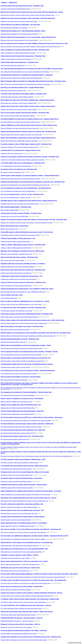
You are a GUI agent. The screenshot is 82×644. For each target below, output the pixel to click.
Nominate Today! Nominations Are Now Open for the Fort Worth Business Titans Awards (24, 640)
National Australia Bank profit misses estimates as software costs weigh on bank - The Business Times (28, 131)
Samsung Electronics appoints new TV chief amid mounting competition (19, 34)
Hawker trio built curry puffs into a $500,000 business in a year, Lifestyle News (21, 304)
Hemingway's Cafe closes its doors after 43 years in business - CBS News (20, 624)
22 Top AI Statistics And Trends (9, 298)
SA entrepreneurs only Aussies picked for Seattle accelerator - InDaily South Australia (24, 466)
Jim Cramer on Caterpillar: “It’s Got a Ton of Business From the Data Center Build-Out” (23, 532)
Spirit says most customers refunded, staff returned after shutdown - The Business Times (25, 113)
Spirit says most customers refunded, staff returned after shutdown (18, 116)
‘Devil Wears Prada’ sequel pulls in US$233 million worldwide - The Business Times (24, 94)
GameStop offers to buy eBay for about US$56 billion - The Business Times (21, 213)
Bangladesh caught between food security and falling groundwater (18, 267)
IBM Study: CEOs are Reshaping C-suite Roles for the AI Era (16, 254)
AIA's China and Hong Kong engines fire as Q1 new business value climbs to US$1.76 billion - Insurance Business (32, 69)
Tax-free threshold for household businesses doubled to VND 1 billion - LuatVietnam (24, 630)
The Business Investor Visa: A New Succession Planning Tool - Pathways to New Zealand (25, 472)
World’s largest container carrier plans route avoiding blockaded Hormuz (19, 317)
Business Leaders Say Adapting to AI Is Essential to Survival (16, 402)
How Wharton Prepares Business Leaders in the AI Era (15, 439)
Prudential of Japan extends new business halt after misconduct (17, 488)
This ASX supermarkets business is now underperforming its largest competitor (21, 355)
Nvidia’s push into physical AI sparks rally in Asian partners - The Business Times (23, 56)
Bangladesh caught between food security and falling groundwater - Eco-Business (23, 264)
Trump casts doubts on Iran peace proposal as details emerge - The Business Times (23, 282)
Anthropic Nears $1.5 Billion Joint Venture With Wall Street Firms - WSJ (21, 405)
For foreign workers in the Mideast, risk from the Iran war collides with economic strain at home (25, 583)
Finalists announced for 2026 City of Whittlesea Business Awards (17, 526)
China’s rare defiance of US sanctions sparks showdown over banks (18, 53)
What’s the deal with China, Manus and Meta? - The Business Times (19, 257)
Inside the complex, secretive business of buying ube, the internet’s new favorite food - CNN (26, 358)
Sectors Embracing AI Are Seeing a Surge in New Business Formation (19, 374)
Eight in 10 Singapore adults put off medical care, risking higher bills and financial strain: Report (26, 84)
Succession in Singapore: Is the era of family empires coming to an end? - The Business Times (26, 144)
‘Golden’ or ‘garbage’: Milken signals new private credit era (16, 248)
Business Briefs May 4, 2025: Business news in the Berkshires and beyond (20, 546)
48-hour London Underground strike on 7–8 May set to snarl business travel (20, 564)
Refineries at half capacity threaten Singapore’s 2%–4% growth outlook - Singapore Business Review (28, 37)
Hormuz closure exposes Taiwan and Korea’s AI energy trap (16, 273)
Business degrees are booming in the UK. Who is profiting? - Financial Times (22, 586)
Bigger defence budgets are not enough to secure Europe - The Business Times (22, 326)
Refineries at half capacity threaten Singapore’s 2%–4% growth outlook (19, 40)
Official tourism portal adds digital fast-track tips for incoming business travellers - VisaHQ (26, 345)
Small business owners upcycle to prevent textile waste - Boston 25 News (20, 568)
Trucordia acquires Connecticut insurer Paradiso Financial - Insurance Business (23, 517)
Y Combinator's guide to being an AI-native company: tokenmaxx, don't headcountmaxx (23, 602)
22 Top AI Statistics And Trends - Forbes (12, 295)
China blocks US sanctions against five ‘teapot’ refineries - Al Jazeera (20, 555)
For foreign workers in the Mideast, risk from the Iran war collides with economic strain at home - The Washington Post (33, 580)
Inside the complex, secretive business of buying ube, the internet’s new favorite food (23, 361)
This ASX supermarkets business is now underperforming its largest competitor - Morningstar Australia (29, 352)
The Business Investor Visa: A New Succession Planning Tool (16, 475)
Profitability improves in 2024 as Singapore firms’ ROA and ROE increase (20, 204)
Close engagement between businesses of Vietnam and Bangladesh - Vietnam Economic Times (26, 392)
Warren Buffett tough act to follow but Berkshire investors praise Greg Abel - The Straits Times (27, 232)
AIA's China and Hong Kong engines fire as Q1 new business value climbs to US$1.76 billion (25, 72)
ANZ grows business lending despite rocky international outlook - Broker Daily (22, 411)
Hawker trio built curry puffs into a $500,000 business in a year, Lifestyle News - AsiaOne (25, 301)
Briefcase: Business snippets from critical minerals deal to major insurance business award (24, 323)
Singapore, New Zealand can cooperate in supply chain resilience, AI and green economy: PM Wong (26, 223)
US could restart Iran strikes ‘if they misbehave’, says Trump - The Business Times (23, 307)
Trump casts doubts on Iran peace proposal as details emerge (16, 286)
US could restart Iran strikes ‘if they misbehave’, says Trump (16, 311)
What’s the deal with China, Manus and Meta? (13, 260)
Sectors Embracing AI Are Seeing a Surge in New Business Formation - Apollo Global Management (28, 370)
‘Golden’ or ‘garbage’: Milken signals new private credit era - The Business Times (23, 245)
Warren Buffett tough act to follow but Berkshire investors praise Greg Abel (20, 235)
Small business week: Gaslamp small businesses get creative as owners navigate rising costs (24, 501)
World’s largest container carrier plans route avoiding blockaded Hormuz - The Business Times (27, 314)
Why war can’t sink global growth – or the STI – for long (15, 197)
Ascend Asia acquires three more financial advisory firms (15, 9)
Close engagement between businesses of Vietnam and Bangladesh (18, 395)
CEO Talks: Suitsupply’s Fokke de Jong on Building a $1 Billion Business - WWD (23, 459)
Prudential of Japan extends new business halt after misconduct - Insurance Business (24, 485)
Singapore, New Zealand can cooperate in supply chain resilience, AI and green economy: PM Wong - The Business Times (34, 219)
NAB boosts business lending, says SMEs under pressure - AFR (18, 238)
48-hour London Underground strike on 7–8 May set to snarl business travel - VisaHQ (24, 561)
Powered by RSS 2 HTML (75, 643)
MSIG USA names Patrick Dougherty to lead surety (14, 380)
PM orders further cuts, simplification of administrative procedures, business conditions (23, 539)
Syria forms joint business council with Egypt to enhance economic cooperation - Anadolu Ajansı (27, 424)
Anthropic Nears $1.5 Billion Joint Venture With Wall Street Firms (18, 408)
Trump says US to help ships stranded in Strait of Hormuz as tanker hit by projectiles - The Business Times (30, 157)
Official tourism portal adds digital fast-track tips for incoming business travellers (22, 348)
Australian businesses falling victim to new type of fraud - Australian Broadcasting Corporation (27, 364)
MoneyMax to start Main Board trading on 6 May (13, 91)
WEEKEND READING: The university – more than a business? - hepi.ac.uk (22, 618)
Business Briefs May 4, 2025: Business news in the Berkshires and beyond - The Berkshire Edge (27, 542)
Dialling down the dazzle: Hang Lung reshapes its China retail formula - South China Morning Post (28, 18)
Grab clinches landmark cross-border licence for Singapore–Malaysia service (20, 122)
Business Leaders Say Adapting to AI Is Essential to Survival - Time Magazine (22, 398)
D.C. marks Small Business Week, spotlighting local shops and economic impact (21, 608)
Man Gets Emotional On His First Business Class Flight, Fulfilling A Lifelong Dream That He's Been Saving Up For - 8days (34, 43)
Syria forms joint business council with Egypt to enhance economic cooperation (21, 427)
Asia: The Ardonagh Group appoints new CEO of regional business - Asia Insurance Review (26, 188)
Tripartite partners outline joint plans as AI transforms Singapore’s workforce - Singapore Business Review (30, 175)
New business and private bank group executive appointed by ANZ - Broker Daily (23, 430)
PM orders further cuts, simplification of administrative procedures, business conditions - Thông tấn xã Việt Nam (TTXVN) (34, 536)
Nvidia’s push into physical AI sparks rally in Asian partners (16, 59)
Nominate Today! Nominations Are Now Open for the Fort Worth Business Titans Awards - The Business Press (31, 637)
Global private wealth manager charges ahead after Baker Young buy (18, 615)
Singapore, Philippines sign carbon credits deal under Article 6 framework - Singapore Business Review (29, 125)
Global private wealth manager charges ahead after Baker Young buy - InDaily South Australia (27, 612)
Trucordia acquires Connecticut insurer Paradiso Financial (16, 520)
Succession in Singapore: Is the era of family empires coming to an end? (19, 147)
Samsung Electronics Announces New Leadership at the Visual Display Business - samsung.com (27, 75)
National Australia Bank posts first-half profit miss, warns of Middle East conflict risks (23, 292)
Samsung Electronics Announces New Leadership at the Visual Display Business (21, 78)
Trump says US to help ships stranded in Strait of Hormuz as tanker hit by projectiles (22, 160)
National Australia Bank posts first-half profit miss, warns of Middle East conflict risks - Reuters (27, 289)
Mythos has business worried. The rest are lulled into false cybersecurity (19, 513)
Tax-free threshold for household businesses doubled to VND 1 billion (19, 634)
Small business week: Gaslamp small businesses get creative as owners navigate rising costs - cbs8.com (28, 498)
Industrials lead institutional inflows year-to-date (13, 342)
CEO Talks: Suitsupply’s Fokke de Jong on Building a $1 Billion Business (20, 462)
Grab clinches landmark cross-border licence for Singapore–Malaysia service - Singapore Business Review (30, 119)
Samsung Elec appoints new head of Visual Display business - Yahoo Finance (22, 478)
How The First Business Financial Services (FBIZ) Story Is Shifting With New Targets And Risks (26, 420)
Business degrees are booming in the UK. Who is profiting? (16, 590)
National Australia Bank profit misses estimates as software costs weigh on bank (21, 135)
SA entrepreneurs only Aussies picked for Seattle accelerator (16, 469)
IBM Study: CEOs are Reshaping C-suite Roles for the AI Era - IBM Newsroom (22, 251)
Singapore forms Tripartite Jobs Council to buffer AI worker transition (19, 109)
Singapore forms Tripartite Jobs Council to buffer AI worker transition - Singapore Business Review (28, 106)
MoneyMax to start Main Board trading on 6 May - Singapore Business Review (22, 87)
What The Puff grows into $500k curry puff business (14, 28)
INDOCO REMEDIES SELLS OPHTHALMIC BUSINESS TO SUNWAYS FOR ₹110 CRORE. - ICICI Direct (31, 491)
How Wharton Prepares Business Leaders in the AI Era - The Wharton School (22, 436)
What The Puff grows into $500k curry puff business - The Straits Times (20, 25)
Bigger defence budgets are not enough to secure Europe (15, 329)
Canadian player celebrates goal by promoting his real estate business (18, 279)
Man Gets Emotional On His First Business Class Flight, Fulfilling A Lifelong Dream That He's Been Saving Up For (31, 46)
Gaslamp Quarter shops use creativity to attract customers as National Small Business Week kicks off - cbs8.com (31, 593)
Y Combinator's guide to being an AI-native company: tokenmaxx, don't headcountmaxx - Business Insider (30, 599)
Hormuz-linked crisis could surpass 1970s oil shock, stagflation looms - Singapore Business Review (27, 100)
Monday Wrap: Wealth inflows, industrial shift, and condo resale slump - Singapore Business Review (28, 138)
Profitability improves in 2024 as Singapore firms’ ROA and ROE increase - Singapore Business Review (29, 201)
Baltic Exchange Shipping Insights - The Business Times (16, 207)
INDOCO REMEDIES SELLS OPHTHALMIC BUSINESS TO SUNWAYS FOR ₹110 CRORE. (26, 495)
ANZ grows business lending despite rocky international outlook (17, 414)
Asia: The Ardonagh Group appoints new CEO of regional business (18, 191)
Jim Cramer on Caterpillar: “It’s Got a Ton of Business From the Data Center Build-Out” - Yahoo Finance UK (31, 529)
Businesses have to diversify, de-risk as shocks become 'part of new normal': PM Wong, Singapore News (27, 15)
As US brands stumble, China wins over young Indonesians (16, 166)
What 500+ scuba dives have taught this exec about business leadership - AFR (22, 504)
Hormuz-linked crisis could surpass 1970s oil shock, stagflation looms (19, 103)
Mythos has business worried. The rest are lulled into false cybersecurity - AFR (22, 510)
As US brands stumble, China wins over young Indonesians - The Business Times (23, 163)
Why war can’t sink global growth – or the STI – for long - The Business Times (22, 194)
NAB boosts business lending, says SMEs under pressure (15, 241)
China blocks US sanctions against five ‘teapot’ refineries (15, 558)
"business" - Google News (9, 2)
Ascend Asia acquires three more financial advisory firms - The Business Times (22, 6)
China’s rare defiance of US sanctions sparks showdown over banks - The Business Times (25, 50)
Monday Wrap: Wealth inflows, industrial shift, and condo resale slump (19, 141)
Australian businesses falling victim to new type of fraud (15, 367)
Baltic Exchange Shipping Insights (10, 210)
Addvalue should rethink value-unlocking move (13, 65)
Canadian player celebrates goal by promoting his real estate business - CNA (22, 276)
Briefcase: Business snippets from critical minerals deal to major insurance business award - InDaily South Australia (32, 320)
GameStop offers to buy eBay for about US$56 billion (14, 216)
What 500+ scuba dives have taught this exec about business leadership (19, 507)
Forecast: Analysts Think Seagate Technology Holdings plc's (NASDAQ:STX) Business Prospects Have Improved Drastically (33, 577)
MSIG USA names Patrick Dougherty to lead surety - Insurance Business (21, 377)
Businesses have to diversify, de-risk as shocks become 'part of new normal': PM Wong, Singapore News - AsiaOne (32, 12)
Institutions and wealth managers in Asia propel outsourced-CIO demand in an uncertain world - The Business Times (33, 182)
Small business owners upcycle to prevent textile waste (15, 571)
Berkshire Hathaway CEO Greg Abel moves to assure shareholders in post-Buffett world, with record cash (28, 336)
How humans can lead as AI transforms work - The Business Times (19, 169)
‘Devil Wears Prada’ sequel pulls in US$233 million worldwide (17, 97)
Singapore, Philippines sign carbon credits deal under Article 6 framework (20, 128)
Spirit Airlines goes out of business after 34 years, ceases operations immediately (21, 552)
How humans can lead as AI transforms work (12, 172)
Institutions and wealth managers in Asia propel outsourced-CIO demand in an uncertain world (25, 185)
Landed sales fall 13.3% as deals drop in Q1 (12, 153)
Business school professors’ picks (9, 229)
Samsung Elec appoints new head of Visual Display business (16, 481)
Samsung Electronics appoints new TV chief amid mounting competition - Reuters (23, 31)
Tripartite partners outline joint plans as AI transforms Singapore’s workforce (20, 179)
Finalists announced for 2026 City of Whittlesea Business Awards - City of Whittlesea (24, 523)
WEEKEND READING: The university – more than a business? (17, 621)
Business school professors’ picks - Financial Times (14, 226)
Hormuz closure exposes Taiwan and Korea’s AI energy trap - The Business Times (23, 270)
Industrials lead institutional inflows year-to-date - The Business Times (20, 339)
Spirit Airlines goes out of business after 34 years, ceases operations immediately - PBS (24, 549)
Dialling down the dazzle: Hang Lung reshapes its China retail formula (19, 21)
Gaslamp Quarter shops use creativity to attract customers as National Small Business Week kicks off (27, 596)
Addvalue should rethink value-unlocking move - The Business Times (19, 62)
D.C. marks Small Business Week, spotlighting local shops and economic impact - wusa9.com (26, 605)
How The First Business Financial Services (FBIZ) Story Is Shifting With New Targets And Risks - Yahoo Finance (32, 417)
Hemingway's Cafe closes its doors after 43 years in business (16, 627)
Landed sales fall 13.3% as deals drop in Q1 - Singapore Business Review (21, 150)
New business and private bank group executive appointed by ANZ (18, 433)
